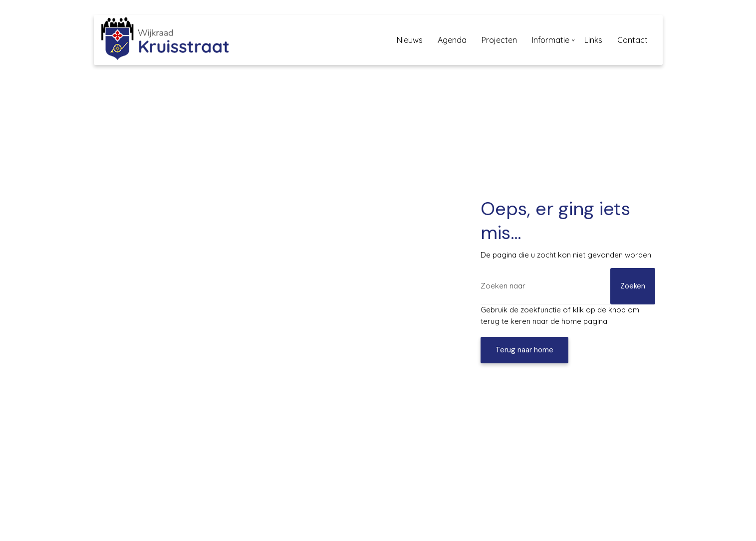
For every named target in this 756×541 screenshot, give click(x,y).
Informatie (551, 40)
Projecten (499, 40)
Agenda (452, 40)
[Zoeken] (568, 286)
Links (593, 40)
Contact (632, 40)
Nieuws (410, 40)
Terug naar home (524, 350)
